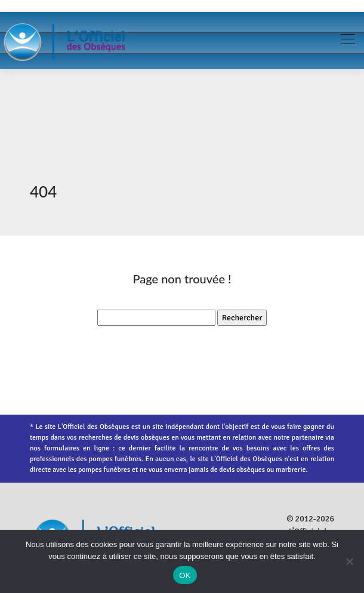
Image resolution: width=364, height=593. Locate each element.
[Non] (349, 561)
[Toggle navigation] (347, 41)
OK (185, 575)
